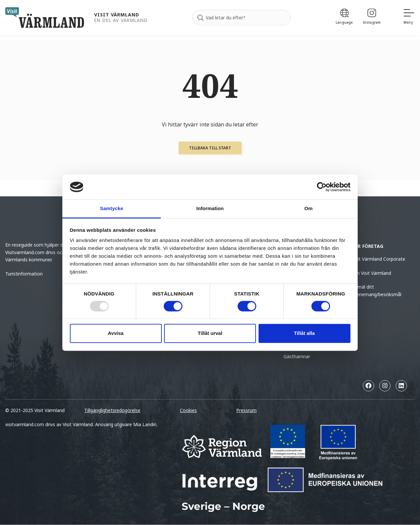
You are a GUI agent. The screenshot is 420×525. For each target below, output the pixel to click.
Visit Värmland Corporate (378, 259)
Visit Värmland (117, 15)
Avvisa (116, 333)
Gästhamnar (297, 356)
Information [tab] (210, 209)
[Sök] (200, 18)
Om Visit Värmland (371, 273)
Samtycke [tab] (112, 209)
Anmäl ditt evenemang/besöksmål (377, 290)
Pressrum (246, 410)
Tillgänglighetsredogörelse (112, 410)
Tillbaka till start (210, 148)
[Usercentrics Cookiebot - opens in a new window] (322, 187)
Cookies (188, 410)
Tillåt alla (304, 333)
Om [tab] (308, 209)
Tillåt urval (210, 333)
